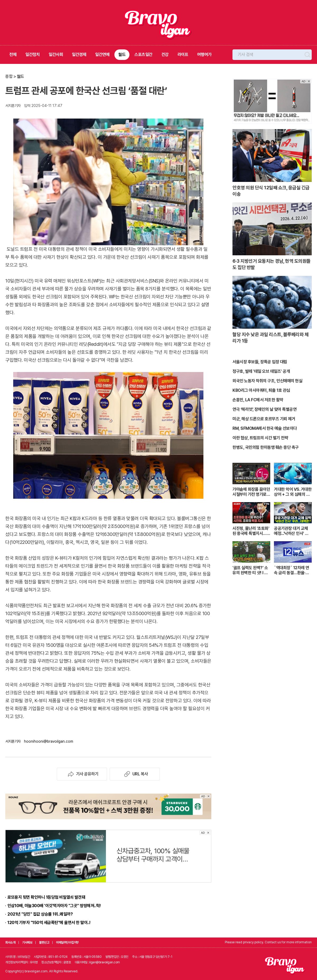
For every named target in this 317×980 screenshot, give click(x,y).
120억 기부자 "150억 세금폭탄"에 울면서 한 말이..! (49, 923)
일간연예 (102, 55)
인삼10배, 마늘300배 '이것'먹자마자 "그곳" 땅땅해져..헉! (54, 906)
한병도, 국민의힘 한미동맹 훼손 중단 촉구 (266, 447)
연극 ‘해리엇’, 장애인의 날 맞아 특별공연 (264, 409)
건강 (165, 55)
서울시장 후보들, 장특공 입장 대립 (260, 362)
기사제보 (27, 943)
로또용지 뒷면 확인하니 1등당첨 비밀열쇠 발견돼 (46, 897)
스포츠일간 (143, 55)
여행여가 (204, 55)
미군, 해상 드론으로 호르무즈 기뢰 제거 (264, 419)
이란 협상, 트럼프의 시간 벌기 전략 (260, 438)
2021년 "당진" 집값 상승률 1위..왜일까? (40, 914)
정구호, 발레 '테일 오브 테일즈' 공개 (261, 371)
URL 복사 (135, 774)
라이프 (183, 55)
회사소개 (10, 943)
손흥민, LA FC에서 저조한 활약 (258, 400)
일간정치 (32, 55)
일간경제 (79, 55)
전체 (13, 55)
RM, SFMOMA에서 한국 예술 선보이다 (265, 428)
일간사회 (56, 55)
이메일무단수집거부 (67, 943)
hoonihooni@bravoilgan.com (49, 741)
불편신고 (44, 943)
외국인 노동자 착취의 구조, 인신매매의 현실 (267, 381)
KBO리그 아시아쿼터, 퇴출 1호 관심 (261, 390)
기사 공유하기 (82, 774)
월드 (122, 55)
